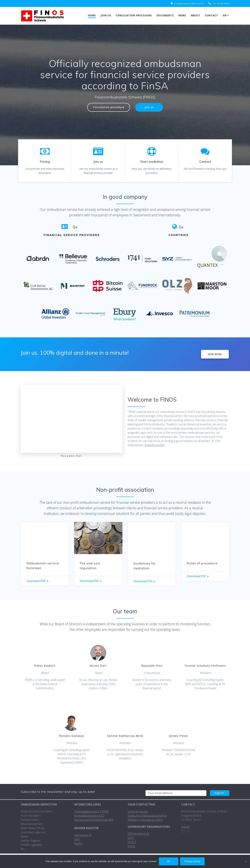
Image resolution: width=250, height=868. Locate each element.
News (182, 15)
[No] (246, 861)
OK (168, 861)
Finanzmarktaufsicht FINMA (91, 811)
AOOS (131, 846)
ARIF (77, 839)
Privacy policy (192, 861)
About (195, 15)
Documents (165, 15)
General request (138, 811)
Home (92, 15)
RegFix (78, 843)
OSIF (131, 838)
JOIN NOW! (215, 354)
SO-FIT (132, 842)
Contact (211, 15)
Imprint (185, 827)
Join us (106, 15)
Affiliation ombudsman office (145, 820)
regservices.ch (83, 835)
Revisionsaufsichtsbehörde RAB (94, 820)
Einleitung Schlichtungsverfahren (147, 816)
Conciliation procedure (134, 15)
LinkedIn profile (154, 445)
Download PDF (36, 581)
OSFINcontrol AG (138, 834)
